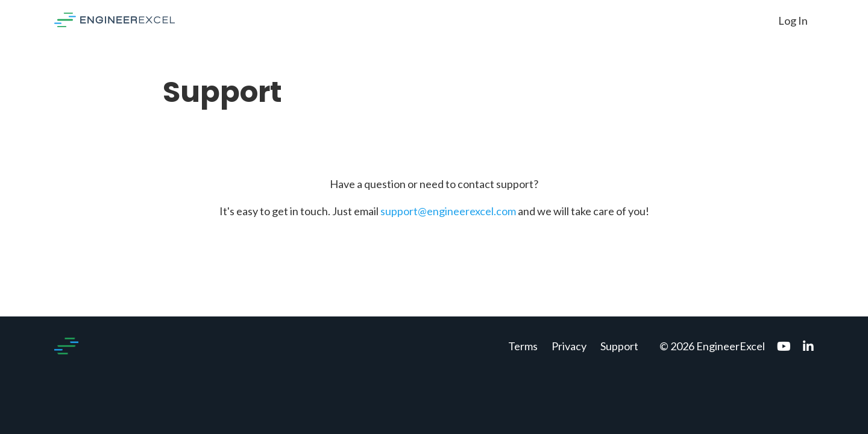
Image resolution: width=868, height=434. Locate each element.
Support (619, 346)
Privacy (569, 346)
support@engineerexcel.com (448, 211)
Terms (523, 346)
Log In (793, 20)
